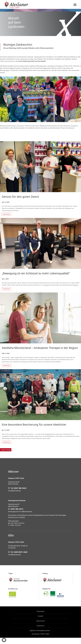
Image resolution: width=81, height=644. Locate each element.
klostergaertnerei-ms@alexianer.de (20, 512)
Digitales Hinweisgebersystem (40, 630)
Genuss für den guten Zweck (20, 197)
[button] (4, 640)
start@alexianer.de (14, 491)
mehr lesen (6, 214)
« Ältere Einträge (6, 450)
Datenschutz (40, 621)
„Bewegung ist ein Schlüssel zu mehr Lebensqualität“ (36, 273)
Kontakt (40, 616)
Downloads (40, 611)
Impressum (40, 626)
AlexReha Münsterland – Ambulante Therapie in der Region (40, 348)
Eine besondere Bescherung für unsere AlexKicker (34, 425)
